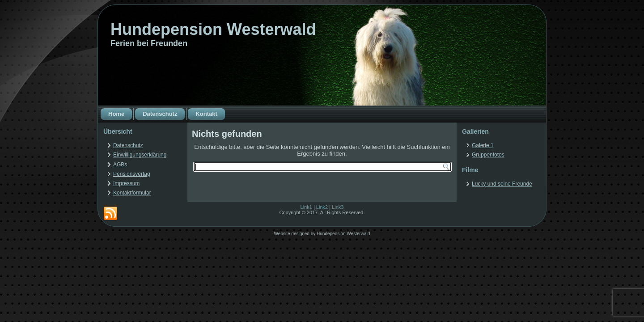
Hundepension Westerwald (213, 29)
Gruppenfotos (488, 155)
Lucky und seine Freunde (502, 184)
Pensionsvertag (132, 174)
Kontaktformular (132, 193)
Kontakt (206, 114)
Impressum (126, 183)
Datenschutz (160, 114)
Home (116, 114)
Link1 (306, 207)
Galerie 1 (483, 145)
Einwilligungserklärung (140, 155)
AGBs (120, 165)
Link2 (322, 207)
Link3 (338, 207)
